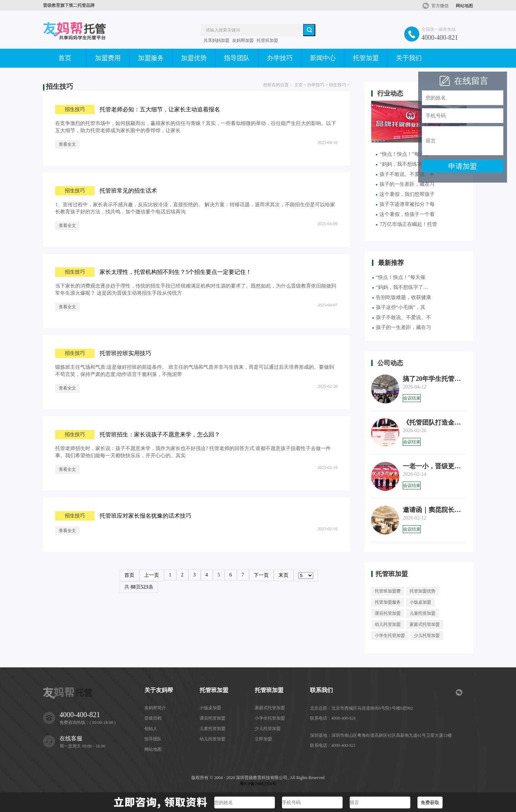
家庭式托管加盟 (425, 624)
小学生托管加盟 (390, 635)
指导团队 (237, 58)
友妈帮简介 (155, 708)
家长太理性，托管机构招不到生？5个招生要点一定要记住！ (176, 272)
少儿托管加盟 (427, 635)
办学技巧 (280, 58)
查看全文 (67, 144)
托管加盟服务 (388, 602)
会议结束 (412, 398)
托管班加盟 (267, 40)
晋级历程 (153, 718)
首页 (65, 58)
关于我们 (409, 58)
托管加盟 (366, 58)
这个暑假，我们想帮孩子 (405, 194)
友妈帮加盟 (243, 40)
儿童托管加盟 (422, 613)
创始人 (151, 729)
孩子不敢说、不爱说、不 (402, 317)
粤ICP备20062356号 (258, 784)
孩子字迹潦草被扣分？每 (405, 204)
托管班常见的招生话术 (128, 191)
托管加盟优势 (422, 591)
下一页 (261, 575)
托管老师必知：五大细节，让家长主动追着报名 (160, 109)
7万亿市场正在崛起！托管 (407, 224)
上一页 (152, 575)
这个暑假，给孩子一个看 (405, 214)
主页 (298, 85)
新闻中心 (323, 58)
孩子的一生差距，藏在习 (405, 184)
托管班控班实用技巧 (125, 353)
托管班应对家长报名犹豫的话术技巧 (145, 516)
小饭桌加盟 (420, 602)
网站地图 (464, 6)
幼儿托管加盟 (388, 624)
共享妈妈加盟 (216, 40)
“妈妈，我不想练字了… (400, 287)
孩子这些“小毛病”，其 (399, 307)
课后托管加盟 (388, 613)
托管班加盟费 (388, 591)
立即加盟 (263, 739)
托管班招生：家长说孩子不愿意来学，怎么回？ (160, 434)
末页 (283, 575)
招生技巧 (338, 85)
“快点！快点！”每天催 (399, 277)
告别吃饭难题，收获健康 (402, 297)
